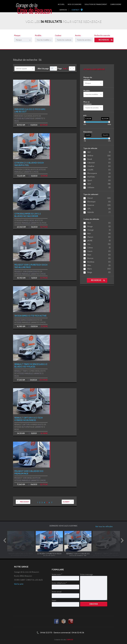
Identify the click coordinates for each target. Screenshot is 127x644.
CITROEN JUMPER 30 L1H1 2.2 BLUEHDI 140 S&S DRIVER (28, 215)
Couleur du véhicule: (91, 219)
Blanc (99, 269)
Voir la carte (19, 584)
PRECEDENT (23, 502)
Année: (78, 35)
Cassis (99, 251)
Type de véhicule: (90, 148)
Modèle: (38, 35)
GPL (99, 209)
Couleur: (58, 35)
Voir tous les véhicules (104, 526)
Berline (99, 156)
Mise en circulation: (88, 103)
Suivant (74, 69)
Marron (99, 237)
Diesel (99, 198)
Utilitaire (99, 187)
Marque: (17, 35)
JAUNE (99, 241)
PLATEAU (99, 177)
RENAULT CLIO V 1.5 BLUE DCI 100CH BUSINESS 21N (78, 555)
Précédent (70, 69)
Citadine (99, 166)
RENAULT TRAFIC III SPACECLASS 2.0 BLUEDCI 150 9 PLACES (31, 365)
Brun (99, 255)
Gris (99, 244)
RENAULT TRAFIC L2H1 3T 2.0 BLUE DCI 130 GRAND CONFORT (106, 555)
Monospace (99, 173)
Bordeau (99, 262)
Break (99, 159)
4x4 (99, 152)
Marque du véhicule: (88, 78)
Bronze (99, 258)
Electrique (99, 202)
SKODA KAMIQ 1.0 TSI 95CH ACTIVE (30, 316)
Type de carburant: (91, 194)
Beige (99, 272)
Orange (99, 230)
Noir (99, 233)
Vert (99, 223)
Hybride (99, 212)
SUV (99, 184)
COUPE (99, 170)
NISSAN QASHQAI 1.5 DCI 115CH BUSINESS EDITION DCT (21, 555)
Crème (99, 248)
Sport (99, 180)
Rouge (99, 226)
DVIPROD (70, 640)
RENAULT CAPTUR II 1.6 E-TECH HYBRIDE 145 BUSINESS (29, 419)
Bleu (99, 265)
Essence (99, 205)
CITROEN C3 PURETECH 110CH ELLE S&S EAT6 (49, 555)
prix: (85, 115)
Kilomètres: (88, 132)
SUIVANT (68, 502)
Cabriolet (99, 163)
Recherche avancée (102, 35)
